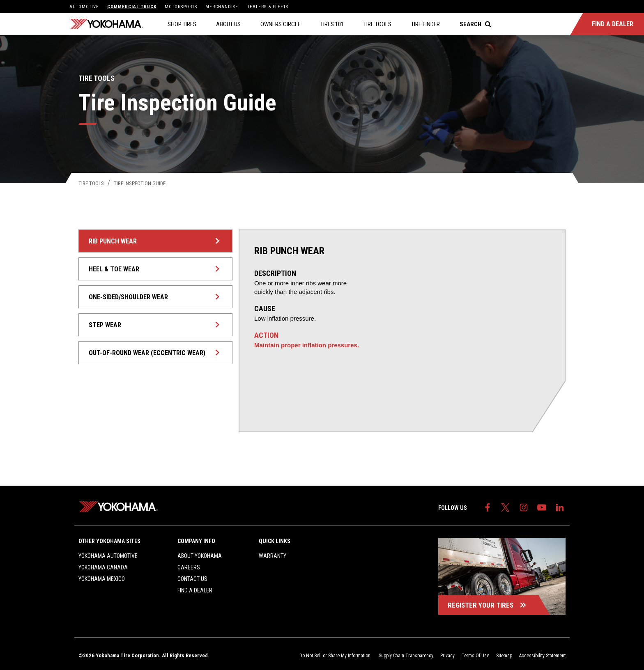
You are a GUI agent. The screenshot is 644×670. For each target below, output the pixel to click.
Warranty (273, 556)
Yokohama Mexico (102, 579)
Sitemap (504, 656)
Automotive (84, 7)
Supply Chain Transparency (406, 656)
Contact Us (192, 579)
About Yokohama (200, 556)
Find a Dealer (195, 590)
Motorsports (181, 7)
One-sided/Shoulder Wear (156, 297)
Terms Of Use (475, 656)
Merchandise (222, 7)
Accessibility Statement (542, 656)
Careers (189, 567)
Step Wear (156, 325)
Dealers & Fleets (267, 7)
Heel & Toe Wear (156, 269)
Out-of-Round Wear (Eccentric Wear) (156, 353)
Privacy (447, 656)
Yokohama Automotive (108, 556)
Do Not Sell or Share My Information (336, 656)
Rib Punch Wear (156, 241)
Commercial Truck (132, 7)
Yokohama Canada (103, 567)
